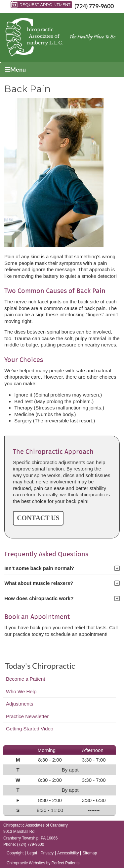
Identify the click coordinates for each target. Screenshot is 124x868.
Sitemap (90, 853)
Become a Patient (25, 679)
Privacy (47, 853)
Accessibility (68, 853)
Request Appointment (41, 5)
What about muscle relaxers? (39, 583)
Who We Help (21, 691)
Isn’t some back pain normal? (39, 568)
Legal (32, 853)
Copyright (15, 853)
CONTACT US (38, 518)
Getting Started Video (30, 729)
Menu (15, 69)
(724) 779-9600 (94, 6)
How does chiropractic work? (39, 598)
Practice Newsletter (27, 716)
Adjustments (20, 704)
